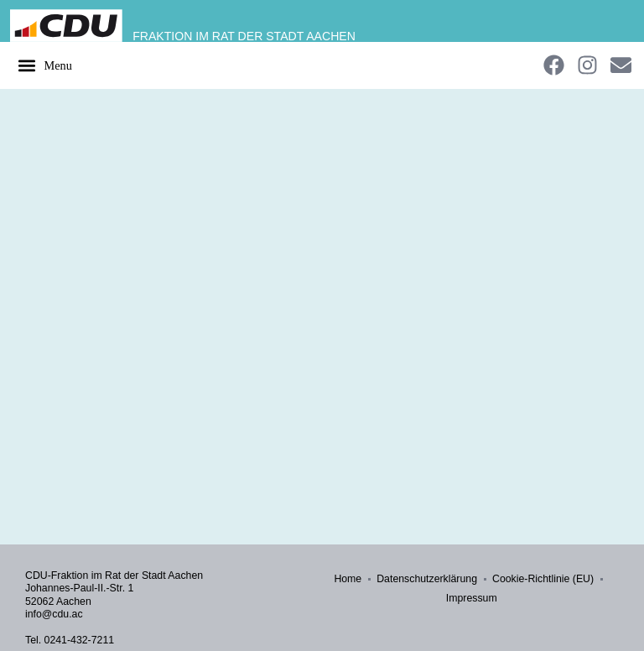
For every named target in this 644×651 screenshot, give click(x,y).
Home (348, 579)
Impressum (472, 598)
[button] (44, 65)
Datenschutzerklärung (427, 579)
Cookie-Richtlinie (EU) (543, 579)
